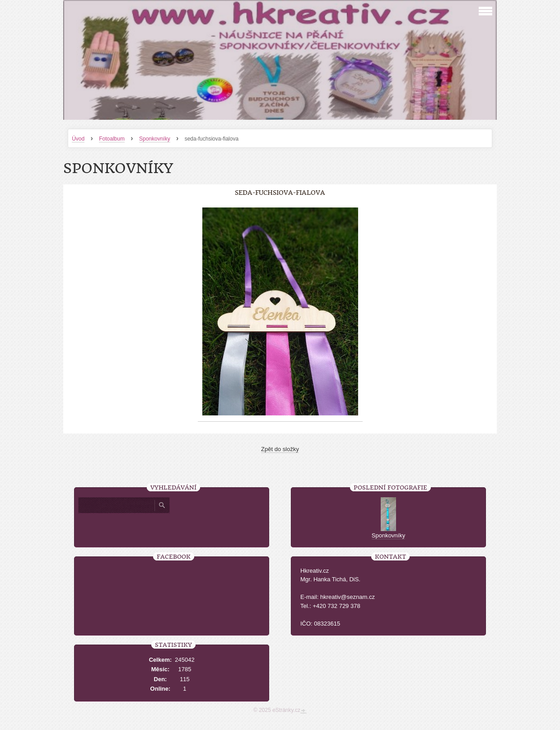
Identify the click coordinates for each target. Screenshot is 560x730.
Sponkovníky (155, 139)
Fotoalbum (112, 139)
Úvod (78, 139)
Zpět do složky (280, 449)
